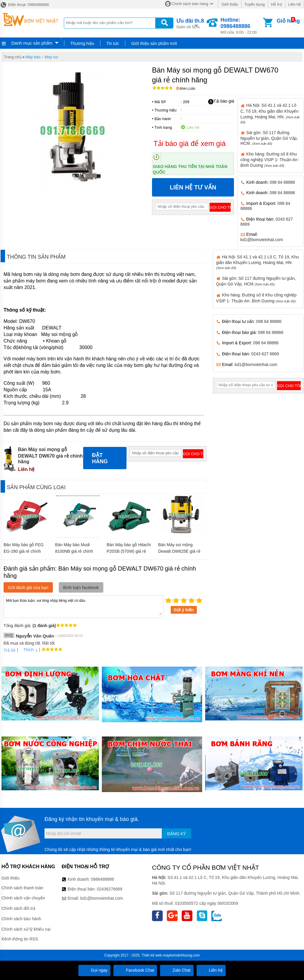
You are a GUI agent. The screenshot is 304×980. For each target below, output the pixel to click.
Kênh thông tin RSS (20, 939)
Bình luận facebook (81, 588)
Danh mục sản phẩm (32, 43)
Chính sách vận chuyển (23, 898)
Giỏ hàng (288, 21)
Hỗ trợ (277, 4)
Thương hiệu (82, 43)
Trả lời (9, 650)
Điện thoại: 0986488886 (24, 5)
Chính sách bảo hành (21, 919)
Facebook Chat (135, 970)
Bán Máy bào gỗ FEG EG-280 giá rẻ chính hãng (24, 551)
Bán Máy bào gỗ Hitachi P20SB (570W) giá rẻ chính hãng (129, 551)
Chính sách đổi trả (18, 908)
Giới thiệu (230, 4)
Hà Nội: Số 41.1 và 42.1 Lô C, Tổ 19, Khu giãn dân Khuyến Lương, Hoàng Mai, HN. (270, 113)
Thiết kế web (152, 955)
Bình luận (186, 89)
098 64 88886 (282, 182)
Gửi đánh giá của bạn (28, 588)
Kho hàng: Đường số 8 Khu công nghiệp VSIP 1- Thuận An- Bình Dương (270, 160)
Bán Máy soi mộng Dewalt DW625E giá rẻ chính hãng (179, 551)
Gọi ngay (94, 970)
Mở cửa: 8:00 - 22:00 (241, 26)
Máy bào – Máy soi (42, 57)
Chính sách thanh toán (22, 888)
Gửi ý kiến (184, 610)
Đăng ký (176, 834)
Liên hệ (294, 4)
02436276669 (110, 889)
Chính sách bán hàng (190, 4)
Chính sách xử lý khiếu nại (26, 929)
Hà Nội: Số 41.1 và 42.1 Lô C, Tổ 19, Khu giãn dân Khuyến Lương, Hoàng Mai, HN (258, 262)
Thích (26, 650)
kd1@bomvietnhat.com (262, 240)
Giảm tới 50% (190, 23)
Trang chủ (13, 57)
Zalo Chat (177, 970)
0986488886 (102, 879)
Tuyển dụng (255, 4)
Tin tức (113, 43)
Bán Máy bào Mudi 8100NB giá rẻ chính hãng (74, 551)
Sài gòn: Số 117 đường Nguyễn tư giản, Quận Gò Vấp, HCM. (269, 138)
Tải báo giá (221, 101)
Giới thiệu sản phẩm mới (154, 43)
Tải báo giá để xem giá (190, 143)
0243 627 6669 (265, 354)
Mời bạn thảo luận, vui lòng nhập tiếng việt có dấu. (84, 606)
